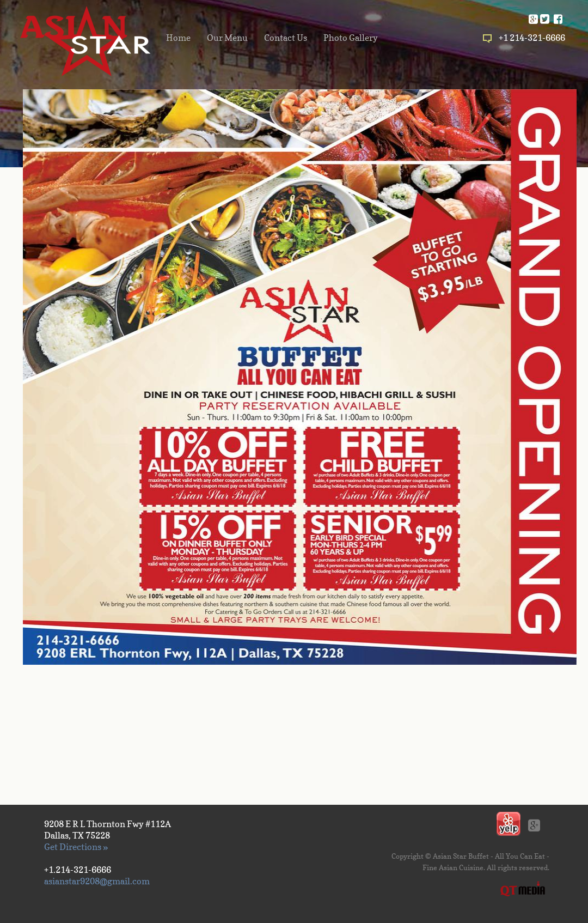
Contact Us (286, 38)
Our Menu (227, 38)
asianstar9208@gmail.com (97, 881)
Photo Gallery (351, 38)
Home (178, 38)
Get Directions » (76, 847)
